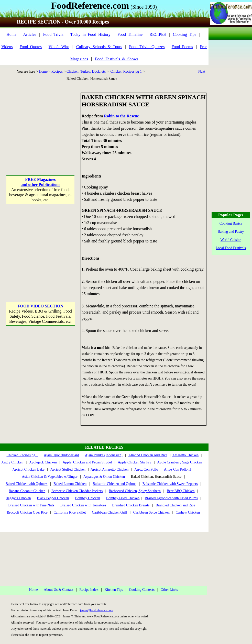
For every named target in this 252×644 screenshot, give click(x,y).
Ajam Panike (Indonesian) (104, 455)
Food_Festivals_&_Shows (117, 59)
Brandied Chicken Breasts (131, 505)
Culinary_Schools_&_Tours (99, 47)
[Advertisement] (40, 125)
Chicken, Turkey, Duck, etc (86, 71)
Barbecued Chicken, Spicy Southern (135, 491)
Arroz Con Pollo (146, 469)
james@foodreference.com (97, 610)
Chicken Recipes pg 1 (126, 71)
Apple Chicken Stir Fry (134, 462)
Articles (30, 34)
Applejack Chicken (43, 462)
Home (11, 34)
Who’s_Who (59, 47)
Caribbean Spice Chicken (151, 512)
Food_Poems (182, 47)
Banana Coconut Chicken (27, 491)
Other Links (169, 590)
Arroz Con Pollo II (177, 469)
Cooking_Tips (185, 34)
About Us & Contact (59, 590)
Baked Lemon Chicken (70, 484)
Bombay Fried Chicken (123, 498)
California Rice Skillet (70, 512)
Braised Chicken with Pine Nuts (31, 505)
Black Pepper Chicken (53, 498)
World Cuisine (231, 240)
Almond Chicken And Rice (148, 455)
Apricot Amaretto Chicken (110, 469)
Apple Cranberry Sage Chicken (179, 462)
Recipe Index (89, 590)
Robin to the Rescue (121, 116)
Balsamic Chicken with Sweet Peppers (170, 484)
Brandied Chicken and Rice (175, 505)
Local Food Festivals (231, 248)
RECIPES (158, 34)
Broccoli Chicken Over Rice (27, 512)
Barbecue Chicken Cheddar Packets (77, 491)
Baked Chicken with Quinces (27, 484)
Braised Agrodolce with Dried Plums (171, 498)
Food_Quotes (31, 47)
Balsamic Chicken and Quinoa (114, 484)
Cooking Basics (231, 223)
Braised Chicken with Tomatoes (83, 505)
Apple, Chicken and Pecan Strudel (87, 462)
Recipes (57, 71)
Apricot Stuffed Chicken (68, 469)
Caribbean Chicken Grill (109, 512)
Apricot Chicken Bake (29, 469)
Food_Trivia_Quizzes (147, 47)
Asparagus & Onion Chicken (104, 477)
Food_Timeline (130, 34)
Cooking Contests (142, 590)
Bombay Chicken (87, 498)
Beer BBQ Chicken (181, 491)
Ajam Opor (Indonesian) (61, 455)
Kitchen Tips (114, 590)
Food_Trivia (53, 34)
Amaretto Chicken (185, 455)
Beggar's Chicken (18, 498)
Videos (7, 47)
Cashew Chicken (188, 512)
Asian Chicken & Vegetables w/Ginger (50, 477)
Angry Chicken (12, 462)
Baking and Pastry (231, 232)
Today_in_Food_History (90, 34)
